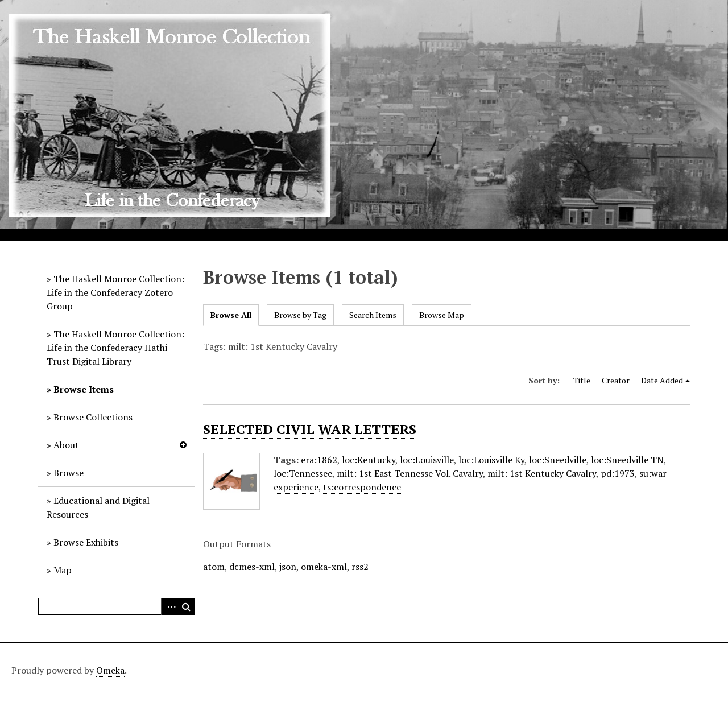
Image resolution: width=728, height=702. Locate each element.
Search (187, 606)
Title (582, 380)
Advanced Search (169, 606)
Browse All (231, 315)
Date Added (662, 380)
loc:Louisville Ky (491, 460)
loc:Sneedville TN (627, 460)
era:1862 (319, 460)
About (66, 445)
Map (63, 570)
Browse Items (84, 389)
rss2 (360, 567)
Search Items (373, 315)
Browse (69, 473)
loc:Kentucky (369, 460)
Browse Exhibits (86, 542)
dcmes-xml (252, 567)
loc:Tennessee (303, 473)
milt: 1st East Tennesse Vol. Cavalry (410, 473)
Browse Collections (93, 417)
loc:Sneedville (558, 460)
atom (214, 567)
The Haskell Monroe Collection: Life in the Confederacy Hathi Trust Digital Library (115, 348)
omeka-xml (324, 567)
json (288, 567)
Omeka (110, 670)
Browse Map (442, 315)
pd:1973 (618, 473)
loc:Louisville (427, 460)
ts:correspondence (362, 487)
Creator (616, 380)
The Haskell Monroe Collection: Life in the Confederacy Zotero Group (115, 292)
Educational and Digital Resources (98, 507)
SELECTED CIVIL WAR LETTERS (310, 429)
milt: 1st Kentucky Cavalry (542, 473)
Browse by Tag (300, 315)
